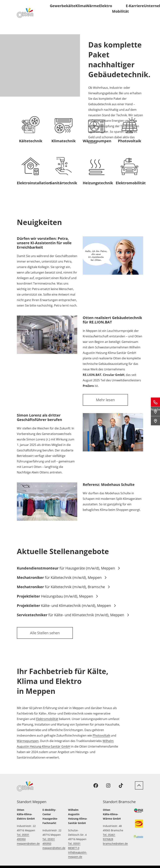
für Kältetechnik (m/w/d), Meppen (62, 577)
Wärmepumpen (28, 741)
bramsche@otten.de (115, 844)
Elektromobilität (47, 719)
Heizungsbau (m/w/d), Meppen (57, 596)
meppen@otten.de (28, 844)
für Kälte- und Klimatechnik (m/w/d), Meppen (73, 615)
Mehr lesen (105, 400)
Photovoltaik (101, 735)
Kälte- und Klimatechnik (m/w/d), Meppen (66, 606)
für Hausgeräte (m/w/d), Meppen (68, 568)
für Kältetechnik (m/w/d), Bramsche (63, 587)
